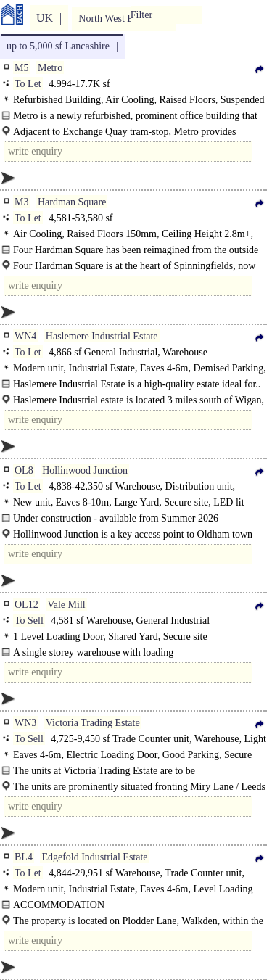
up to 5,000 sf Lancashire (58, 46)
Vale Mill (66, 605)
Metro (50, 68)
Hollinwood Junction (85, 470)
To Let (28, 84)
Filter (141, 15)
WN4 (25, 336)
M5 (21, 68)
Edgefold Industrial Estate (94, 857)
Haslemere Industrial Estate (102, 336)
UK (45, 18)
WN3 (25, 723)
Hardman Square (72, 202)
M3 (21, 202)
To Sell (29, 621)
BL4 (24, 857)
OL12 (26, 605)
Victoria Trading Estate (93, 723)
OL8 (24, 470)
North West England (120, 18)
